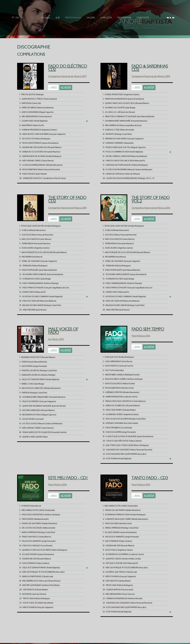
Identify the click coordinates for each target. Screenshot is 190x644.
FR (22, 18)
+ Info (53, 87)
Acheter (66, 87)
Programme (124, 18)
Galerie (91, 18)
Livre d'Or (106, 18)
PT (13, 18)
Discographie (73, 18)
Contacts (143, 18)
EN (18, 18)
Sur (58, 18)
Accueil (46, 18)
